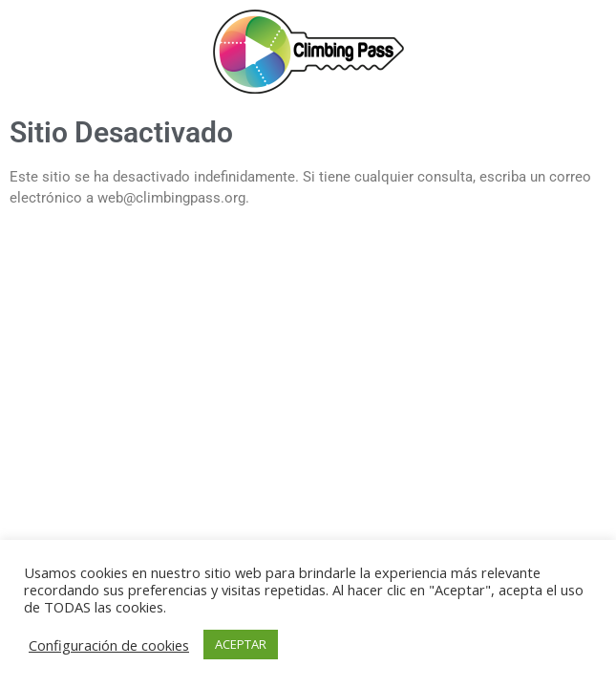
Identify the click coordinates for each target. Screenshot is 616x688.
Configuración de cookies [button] (109, 645)
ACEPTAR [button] (241, 644)
